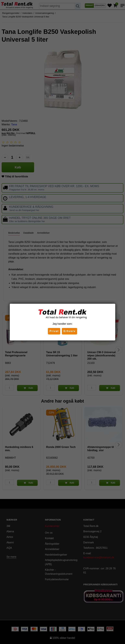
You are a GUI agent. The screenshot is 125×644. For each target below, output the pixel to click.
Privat (54, 331)
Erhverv (69, 331)
